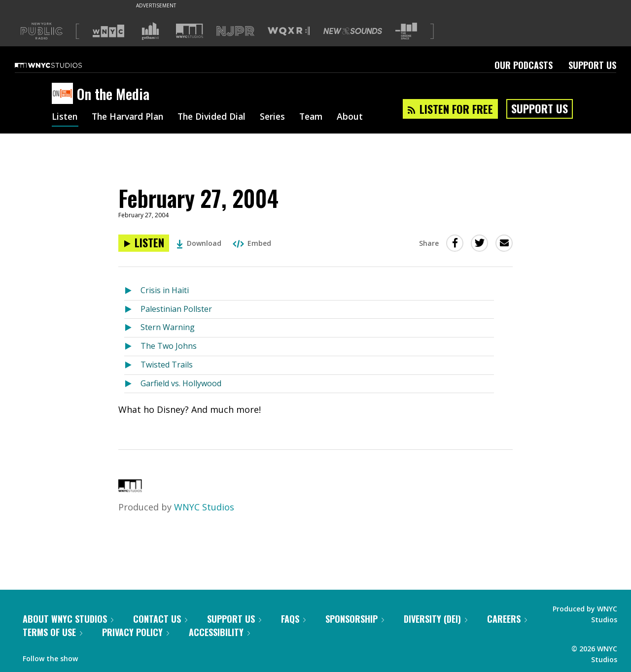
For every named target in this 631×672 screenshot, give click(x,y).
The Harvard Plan (130, 117)
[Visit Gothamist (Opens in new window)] (150, 31)
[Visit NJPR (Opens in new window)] (235, 31)
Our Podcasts (524, 65)
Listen (65, 117)
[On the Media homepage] (64, 94)
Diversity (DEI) (436, 619)
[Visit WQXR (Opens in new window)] (289, 31)
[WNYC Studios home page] (61, 65)
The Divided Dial (218, 117)
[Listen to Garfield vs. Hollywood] (132, 384)
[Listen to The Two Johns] (132, 347)
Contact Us (160, 619)
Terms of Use (53, 632)
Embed (252, 243)
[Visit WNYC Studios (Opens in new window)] (190, 31)
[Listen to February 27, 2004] (144, 243)
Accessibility (219, 632)
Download (199, 243)
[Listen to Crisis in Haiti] (132, 291)
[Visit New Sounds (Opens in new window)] (353, 31)
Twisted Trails (167, 365)
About (361, 117)
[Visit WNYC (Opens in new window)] (108, 31)
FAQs (293, 619)
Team (321, 117)
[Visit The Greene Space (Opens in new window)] (406, 31)
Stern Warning (168, 327)
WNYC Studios (204, 507)
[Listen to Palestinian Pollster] (132, 310)
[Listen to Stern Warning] (132, 328)
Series (281, 117)
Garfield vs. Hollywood (181, 383)
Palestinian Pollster (176, 309)
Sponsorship (355, 619)
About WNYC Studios (68, 619)
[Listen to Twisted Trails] (132, 365)
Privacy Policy (136, 632)
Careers (507, 619)
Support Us (592, 65)
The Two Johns (169, 346)
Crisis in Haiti (165, 290)
